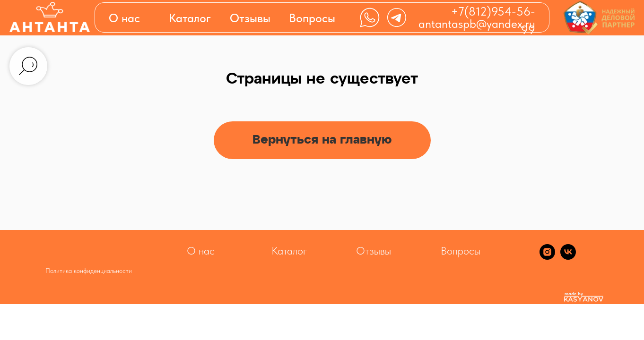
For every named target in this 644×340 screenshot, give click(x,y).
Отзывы (250, 18)
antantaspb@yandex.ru (477, 24)
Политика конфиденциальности (89, 271)
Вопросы (312, 18)
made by (574, 293)
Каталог (289, 251)
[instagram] (547, 257)
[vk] (568, 257)
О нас (124, 18)
